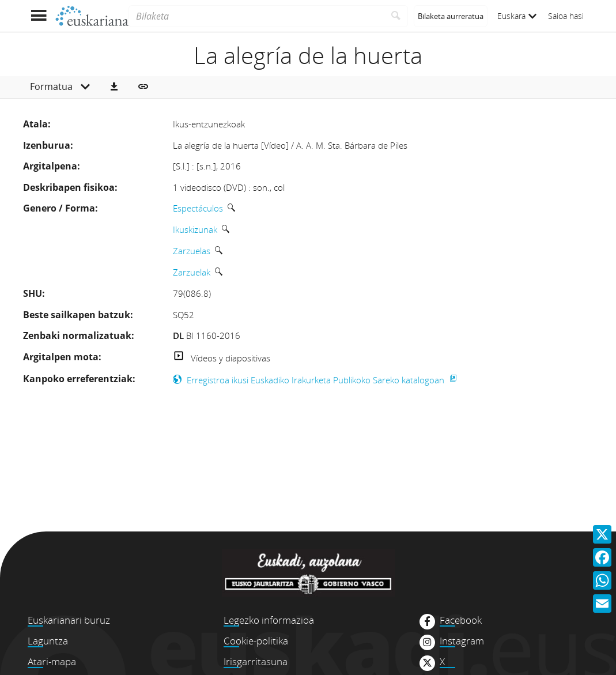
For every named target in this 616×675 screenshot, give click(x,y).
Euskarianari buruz (69, 620)
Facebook (461, 620)
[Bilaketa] (256, 16)
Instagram (462, 641)
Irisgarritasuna (256, 661)
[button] (114, 87)
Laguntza (48, 641)
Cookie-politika (256, 641)
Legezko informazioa (269, 620)
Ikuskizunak (195, 229)
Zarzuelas (192, 251)
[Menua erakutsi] (39, 16)
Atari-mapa (52, 661)
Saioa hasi (566, 16)
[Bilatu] (396, 16)
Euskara (517, 16)
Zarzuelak (192, 272)
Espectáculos (198, 208)
